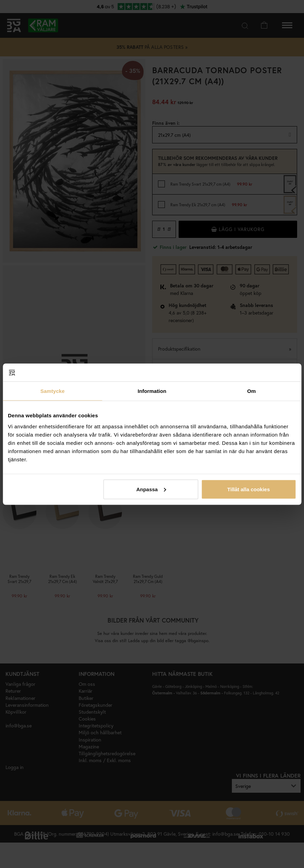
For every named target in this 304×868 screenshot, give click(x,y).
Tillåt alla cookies (249, 489)
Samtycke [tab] (52, 391)
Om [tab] (252, 391)
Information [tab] (152, 391)
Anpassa (151, 489)
